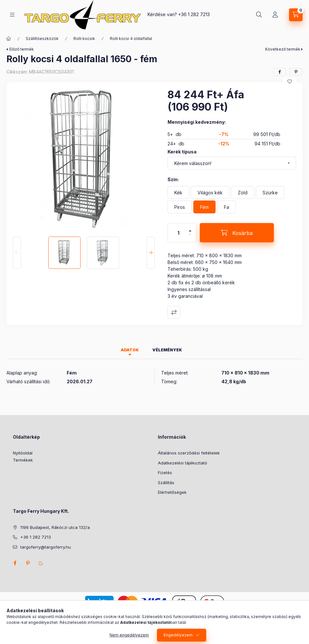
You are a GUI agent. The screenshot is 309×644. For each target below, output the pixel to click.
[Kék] (178, 192)
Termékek (23, 460)
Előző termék (22, 49)
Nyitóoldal (23, 453)
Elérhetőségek (172, 492)
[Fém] (204, 207)
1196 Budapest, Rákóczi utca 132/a (55, 527)
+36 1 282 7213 (194, 14)
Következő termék (283, 49)
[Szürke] (270, 192)
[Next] (151, 253)
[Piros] (180, 207)
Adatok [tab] (130, 350)
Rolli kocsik (84, 39)
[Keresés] (259, 15)
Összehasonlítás (174, 312)
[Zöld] (243, 192)
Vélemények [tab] (167, 350)
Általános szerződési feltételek (189, 453)
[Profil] (275, 15)
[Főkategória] (9, 39)
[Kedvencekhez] (290, 82)
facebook (15, 563)
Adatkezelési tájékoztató (183, 463)
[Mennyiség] (179, 233)
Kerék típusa (182, 152)
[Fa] (227, 207)
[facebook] (280, 72)
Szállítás (166, 483)
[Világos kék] (210, 192)
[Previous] (17, 253)
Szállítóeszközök (42, 39)
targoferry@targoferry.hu (46, 547)
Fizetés (165, 473)
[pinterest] (296, 72)
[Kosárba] (237, 233)
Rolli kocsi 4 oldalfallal (131, 39)
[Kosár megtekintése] (296, 15)
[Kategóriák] (12, 15)
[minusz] (190, 237)
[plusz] (190, 228)
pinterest (28, 563)
